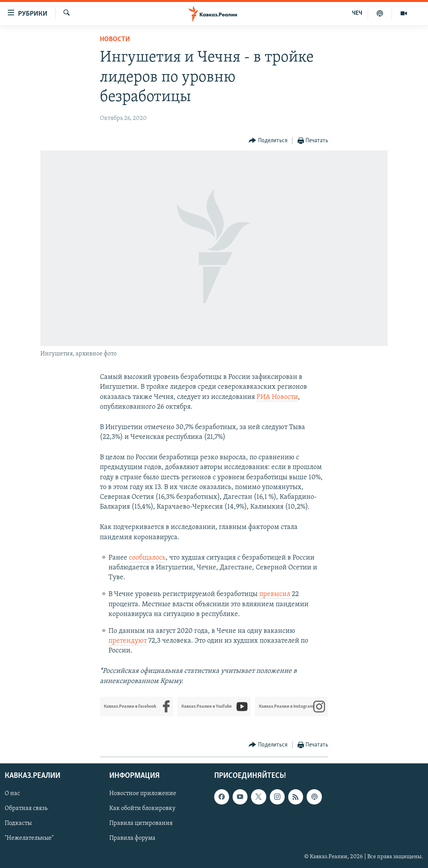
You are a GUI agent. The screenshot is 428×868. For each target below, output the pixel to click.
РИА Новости (277, 397)
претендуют (128, 641)
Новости (115, 39)
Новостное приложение (143, 794)
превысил (275, 594)
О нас (12, 794)
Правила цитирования (141, 823)
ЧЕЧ (357, 13)
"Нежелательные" (29, 838)
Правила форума (132, 838)
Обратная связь (26, 808)
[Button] (268, 141)
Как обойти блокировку (142, 808)
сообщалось (147, 558)
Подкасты (18, 823)
